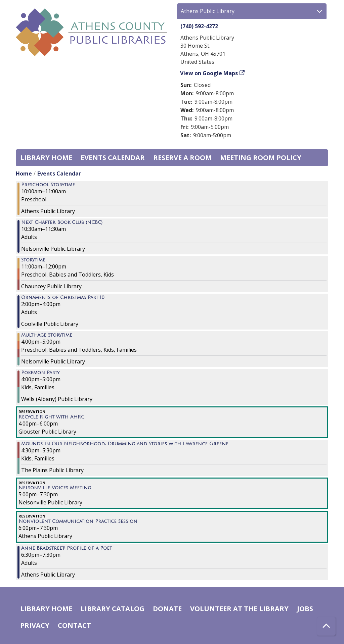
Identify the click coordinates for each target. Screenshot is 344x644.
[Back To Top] (326, 626)
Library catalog (113, 609)
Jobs (305, 609)
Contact (74, 625)
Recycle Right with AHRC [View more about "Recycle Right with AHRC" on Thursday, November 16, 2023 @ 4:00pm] (51, 417)
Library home (46, 158)
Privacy (35, 625)
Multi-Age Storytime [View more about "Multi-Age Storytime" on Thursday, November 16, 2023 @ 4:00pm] (47, 335)
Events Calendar (113, 158)
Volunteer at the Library (239, 609)
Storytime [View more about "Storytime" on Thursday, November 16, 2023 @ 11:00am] (33, 260)
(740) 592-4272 (199, 26)
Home (24, 174)
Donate (167, 609)
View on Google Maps (209, 73)
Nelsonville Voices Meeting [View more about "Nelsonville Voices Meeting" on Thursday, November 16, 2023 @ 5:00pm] (55, 488)
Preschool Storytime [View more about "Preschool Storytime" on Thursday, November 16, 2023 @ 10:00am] (48, 185)
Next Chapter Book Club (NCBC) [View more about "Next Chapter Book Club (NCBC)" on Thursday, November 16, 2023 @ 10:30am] (62, 222)
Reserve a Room (182, 158)
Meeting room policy (261, 158)
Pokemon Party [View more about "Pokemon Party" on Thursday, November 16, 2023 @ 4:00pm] (40, 373)
